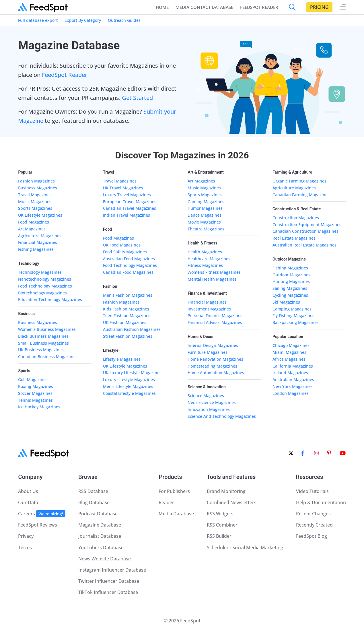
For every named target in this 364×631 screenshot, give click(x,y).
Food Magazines (34, 222)
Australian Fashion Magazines (132, 329)
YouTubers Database (101, 547)
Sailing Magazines (290, 288)
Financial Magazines (38, 242)
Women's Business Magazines (47, 329)
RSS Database (93, 491)
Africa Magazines (289, 359)
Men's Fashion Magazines (128, 295)
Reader (166, 502)
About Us (28, 491)
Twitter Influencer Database (109, 581)
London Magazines (291, 393)
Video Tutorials (312, 491)
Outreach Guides (124, 20)
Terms (25, 547)
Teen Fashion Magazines (127, 315)
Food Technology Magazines (45, 286)
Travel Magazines (35, 195)
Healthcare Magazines (209, 259)
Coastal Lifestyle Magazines (129, 393)
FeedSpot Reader (65, 75)
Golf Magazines (33, 379)
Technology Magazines (40, 272)
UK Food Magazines (122, 245)
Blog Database (94, 502)
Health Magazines (205, 252)
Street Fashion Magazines (128, 336)
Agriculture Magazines (40, 236)
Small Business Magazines (43, 343)
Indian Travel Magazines (126, 215)
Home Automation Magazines (216, 373)
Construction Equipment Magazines (307, 225)
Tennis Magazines (35, 400)
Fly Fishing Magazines (293, 315)
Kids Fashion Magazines (126, 309)
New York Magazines (293, 386)
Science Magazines (206, 396)
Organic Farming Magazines (299, 181)
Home (162, 7)
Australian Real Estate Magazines (304, 245)
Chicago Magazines (291, 345)
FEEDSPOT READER (259, 7)
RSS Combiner (222, 525)
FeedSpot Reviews (38, 525)
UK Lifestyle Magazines (40, 215)
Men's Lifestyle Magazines (128, 386)
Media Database (176, 514)
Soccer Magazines (35, 393)
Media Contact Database (204, 7)
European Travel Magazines (130, 202)
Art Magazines (32, 229)
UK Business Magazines (41, 350)
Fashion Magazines (36, 181)
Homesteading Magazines (212, 366)
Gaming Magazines (206, 202)
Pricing (319, 7)
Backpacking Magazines (296, 322)
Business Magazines (38, 188)
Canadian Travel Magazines (130, 208)
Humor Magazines (205, 208)
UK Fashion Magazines (125, 322)
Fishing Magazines (36, 249)
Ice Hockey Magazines (39, 407)
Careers (42, 514)
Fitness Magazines (205, 265)
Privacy (26, 536)
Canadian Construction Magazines (305, 231)
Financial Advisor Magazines (215, 322)
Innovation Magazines (209, 409)
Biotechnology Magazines (42, 293)
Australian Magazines (293, 379)
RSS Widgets (220, 514)
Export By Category (83, 20)
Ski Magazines (286, 302)
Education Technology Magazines (50, 299)
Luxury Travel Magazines (127, 195)
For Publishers (174, 491)
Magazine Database (100, 525)
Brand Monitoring (226, 491)
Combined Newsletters (232, 502)
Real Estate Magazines (294, 238)
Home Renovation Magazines (215, 359)
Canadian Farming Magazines (301, 195)
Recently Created (314, 525)
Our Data (28, 502)
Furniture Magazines (208, 352)
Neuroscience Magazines (212, 402)
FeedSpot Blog (312, 536)
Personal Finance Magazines (215, 315)
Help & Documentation (321, 502)
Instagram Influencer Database (112, 570)
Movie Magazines (204, 222)
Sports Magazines (35, 208)
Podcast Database (98, 514)
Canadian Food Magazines (128, 272)
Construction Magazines (296, 218)
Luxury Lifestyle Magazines (129, 379)
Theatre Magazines (206, 229)
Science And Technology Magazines (222, 416)
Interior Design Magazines (213, 345)
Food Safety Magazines (125, 252)
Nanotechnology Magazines (45, 279)
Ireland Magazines (290, 373)
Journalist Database (100, 536)
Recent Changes (313, 514)
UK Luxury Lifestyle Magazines (132, 373)
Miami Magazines (289, 352)
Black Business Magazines (43, 336)
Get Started (137, 98)
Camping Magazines (292, 309)
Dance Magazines (205, 215)
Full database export (38, 20)
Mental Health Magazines (212, 279)
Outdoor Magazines (291, 275)
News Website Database (105, 559)
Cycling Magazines (290, 295)
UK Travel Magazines (123, 188)
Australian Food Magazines (129, 259)
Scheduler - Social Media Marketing (245, 547)
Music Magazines (35, 202)
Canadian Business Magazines (47, 357)
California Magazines (293, 366)
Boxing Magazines (36, 386)
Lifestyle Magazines (122, 359)
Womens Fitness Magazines (214, 272)
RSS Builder (219, 536)
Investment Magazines (209, 309)
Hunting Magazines (291, 281)
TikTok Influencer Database (108, 592)
